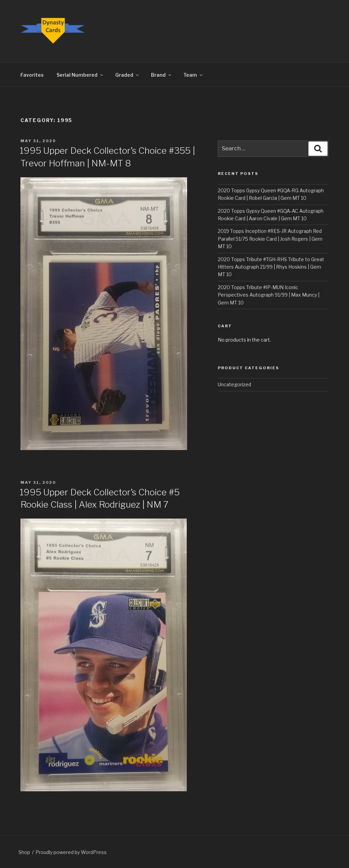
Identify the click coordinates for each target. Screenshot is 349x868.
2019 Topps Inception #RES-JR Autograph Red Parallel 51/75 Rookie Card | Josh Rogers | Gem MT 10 (270, 239)
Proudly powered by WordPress (71, 852)
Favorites (32, 75)
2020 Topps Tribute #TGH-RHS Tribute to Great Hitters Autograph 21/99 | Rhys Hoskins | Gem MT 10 (271, 267)
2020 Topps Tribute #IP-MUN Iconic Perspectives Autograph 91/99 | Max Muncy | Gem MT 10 (269, 295)
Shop (24, 852)
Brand (162, 75)
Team (193, 75)
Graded (127, 75)
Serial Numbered (80, 75)
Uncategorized (234, 384)
